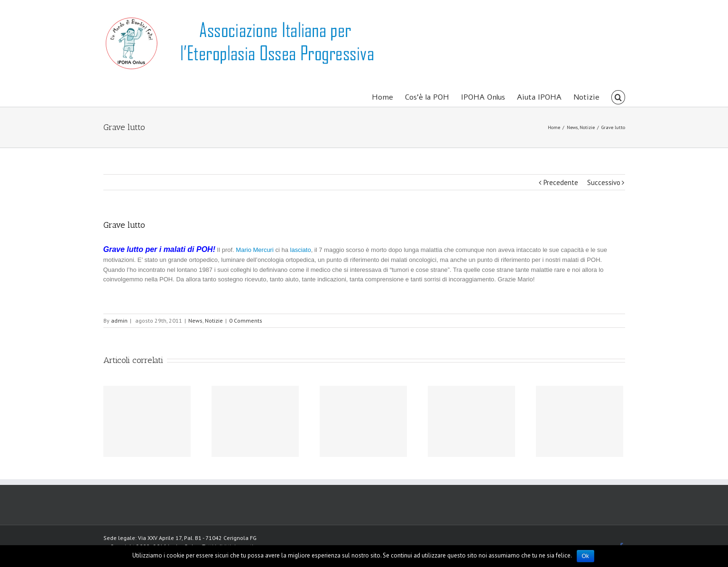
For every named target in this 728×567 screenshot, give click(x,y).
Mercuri (264, 250)
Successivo (604, 182)
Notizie (214, 321)
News (195, 321)
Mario (244, 250)
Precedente (561, 182)
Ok (585, 556)
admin (119, 321)
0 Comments (246, 321)
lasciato (300, 250)
